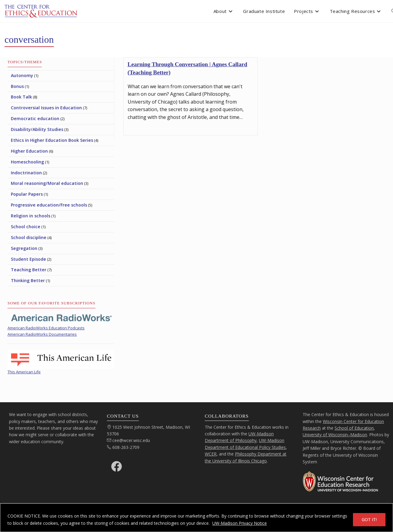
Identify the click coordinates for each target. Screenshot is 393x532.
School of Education (354, 428)
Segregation (24, 248)
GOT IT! (369, 520)
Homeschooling (27, 162)
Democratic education (35, 118)
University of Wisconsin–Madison (335, 435)
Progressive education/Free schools (49, 205)
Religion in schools (31, 216)
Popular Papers (27, 194)
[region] (196, 518)
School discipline (29, 237)
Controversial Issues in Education (46, 108)
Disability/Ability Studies (37, 129)
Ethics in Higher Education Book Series (52, 140)
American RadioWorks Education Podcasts (46, 328)
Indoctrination (26, 173)
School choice (26, 227)
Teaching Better (29, 270)
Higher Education (29, 151)
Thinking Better (28, 280)
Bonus (17, 86)
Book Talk (21, 97)
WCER (211, 454)
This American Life (24, 372)
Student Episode (28, 259)
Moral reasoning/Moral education (47, 183)
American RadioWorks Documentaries (42, 334)
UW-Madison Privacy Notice (240, 523)
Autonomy (22, 75)
